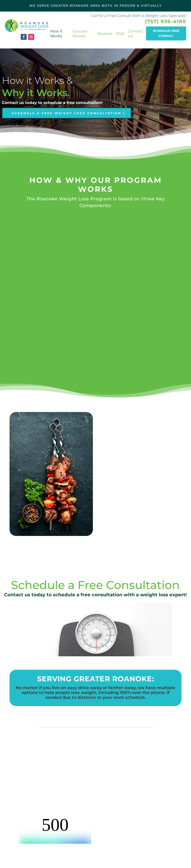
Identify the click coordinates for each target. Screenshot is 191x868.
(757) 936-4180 (166, 21)
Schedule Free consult (166, 33)
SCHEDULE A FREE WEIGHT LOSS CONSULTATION (67, 113)
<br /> (55, 830)
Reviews (105, 34)
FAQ (120, 34)
